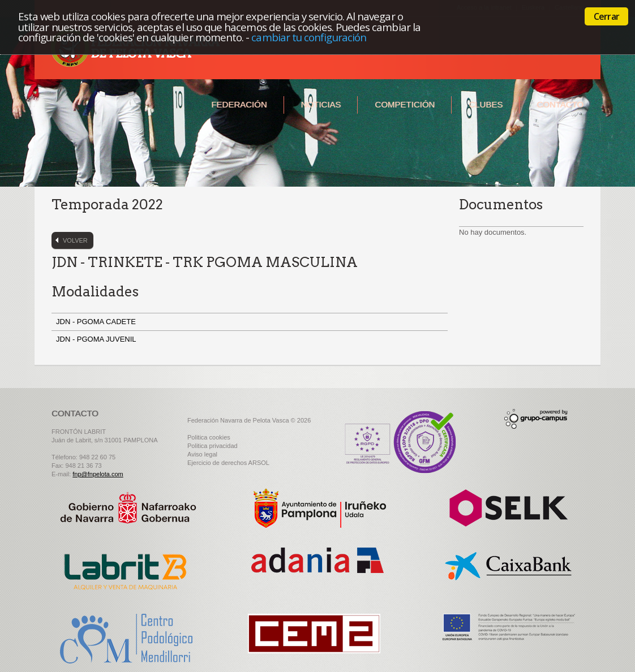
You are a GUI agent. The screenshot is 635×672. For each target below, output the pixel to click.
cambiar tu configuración (309, 37)
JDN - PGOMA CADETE (98, 322)
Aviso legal (202, 454)
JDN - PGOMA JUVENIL (97, 339)
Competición (405, 104)
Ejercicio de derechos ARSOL (228, 463)
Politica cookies (209, 437)
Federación (239, 104)
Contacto (560, 104)
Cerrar (606, 16)
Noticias (321, 104)
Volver (75, 240)
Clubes (486, 104)
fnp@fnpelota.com (98, 474)
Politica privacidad (213, 446)
